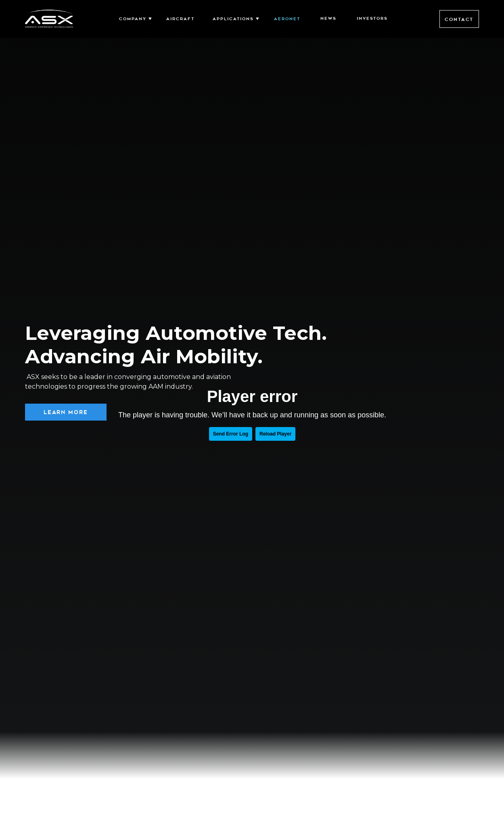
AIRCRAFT (180, 19)
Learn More (66, 412)
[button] (134, 19)
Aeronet (287, 19)
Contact (459, 19)
